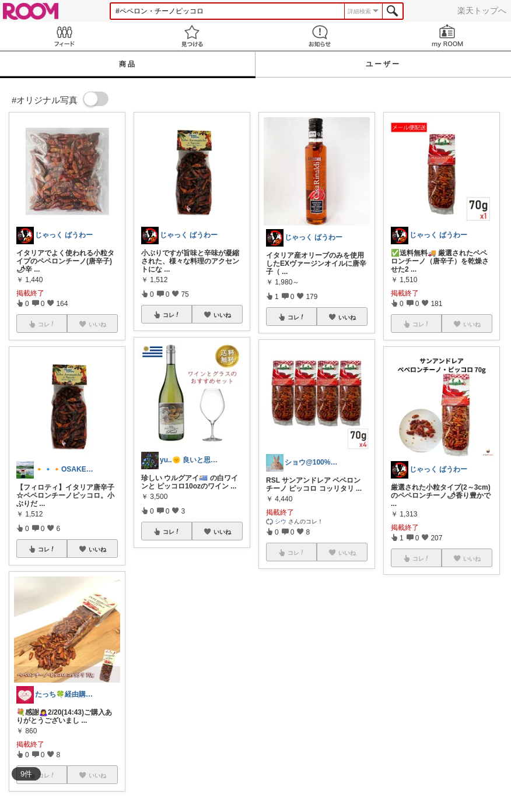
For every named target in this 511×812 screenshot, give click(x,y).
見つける (192, 36)
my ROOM (447, 36)
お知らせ (319, 36)
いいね (97, 549)
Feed (64, 36)
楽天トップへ (482, 10)
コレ (47, 549)
